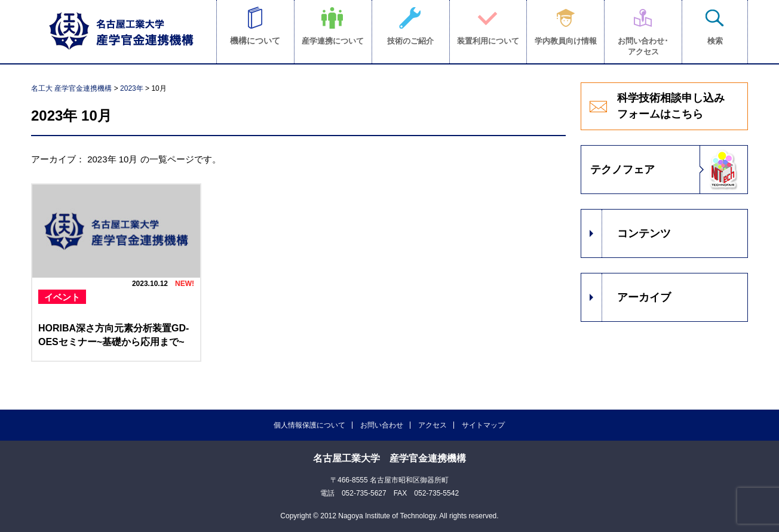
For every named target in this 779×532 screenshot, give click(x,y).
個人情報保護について (309, 425)
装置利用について (488, 41)
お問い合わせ (382, 425)
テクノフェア (622, 170)
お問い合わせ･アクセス (643, 46)
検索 (715, 41)
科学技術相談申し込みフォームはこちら (671, 106)
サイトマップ (483, 425)
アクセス (433, 425)
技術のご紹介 (410, 41)
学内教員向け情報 (566, 41)
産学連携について (333, 41)
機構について (255, 41)
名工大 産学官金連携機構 (71, 88)
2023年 (132, 88)
